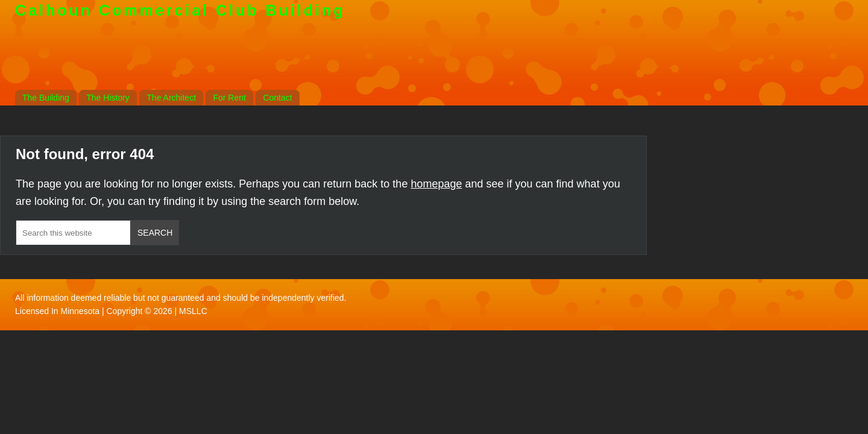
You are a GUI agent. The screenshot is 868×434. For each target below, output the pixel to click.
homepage (436, 184)
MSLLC (193, 311)
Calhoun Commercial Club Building (180, 10)
